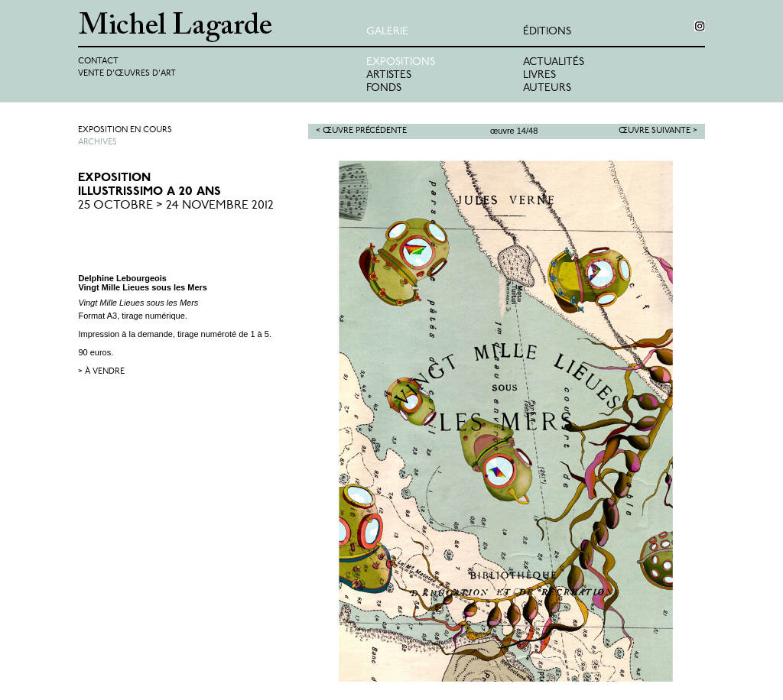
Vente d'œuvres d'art (127, 74)
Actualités (554, 62)
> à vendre (101, 372)
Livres (539, 75)
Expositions (401, 62)
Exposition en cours (125, 130)
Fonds (384, 88)
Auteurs (547, 88)
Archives (97, 143)
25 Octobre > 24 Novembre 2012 (176, 206)
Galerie (387, 32)
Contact (98, 62)
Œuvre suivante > (658, 131)
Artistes (389, 75)
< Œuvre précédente (361, 131)
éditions (547, 32)
